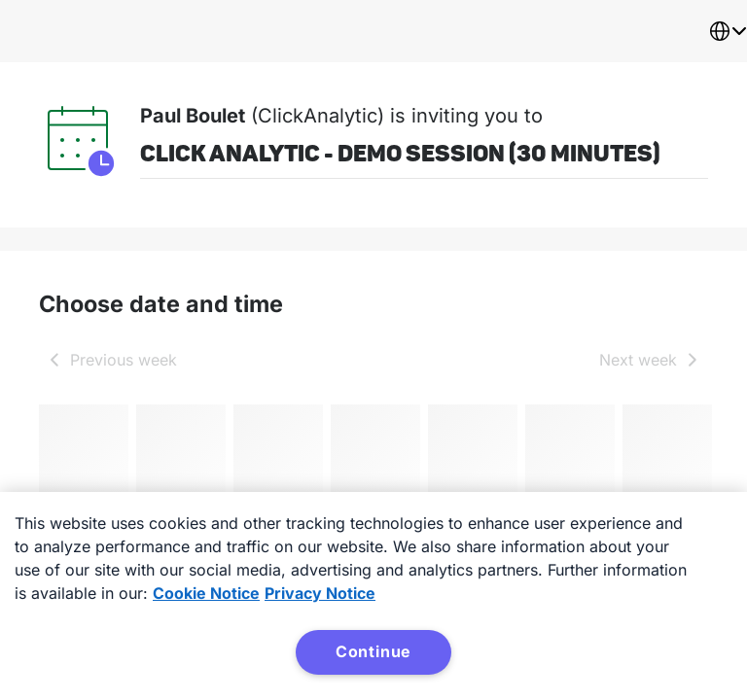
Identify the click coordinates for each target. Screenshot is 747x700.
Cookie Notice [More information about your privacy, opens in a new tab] (206, 593)
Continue (373, 651)
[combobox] (728, 31)
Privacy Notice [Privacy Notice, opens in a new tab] (320, 593)
